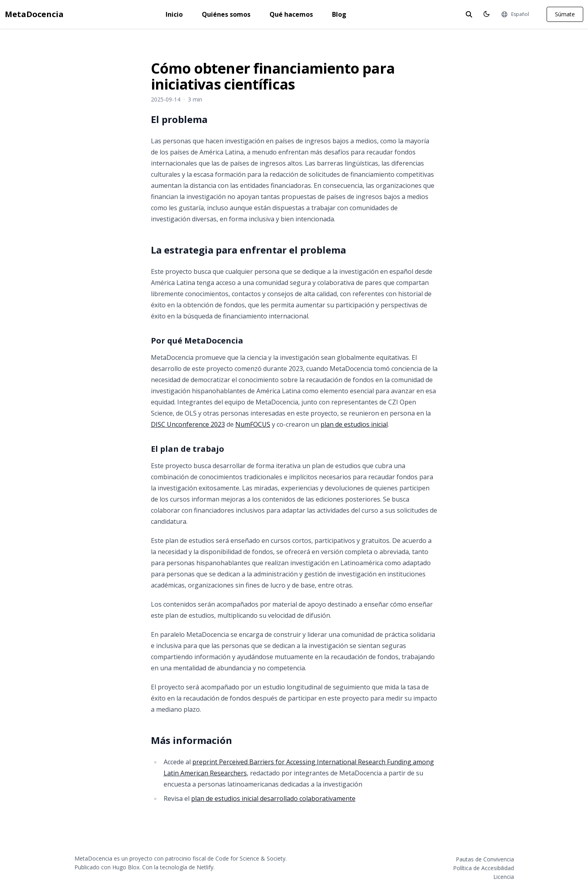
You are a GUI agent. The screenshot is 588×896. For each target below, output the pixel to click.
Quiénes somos (226, 14)
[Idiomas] (515, 14)
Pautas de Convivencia (485, 859)
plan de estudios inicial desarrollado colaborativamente (273, 798)
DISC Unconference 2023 (188, 424)
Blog (339, 14)
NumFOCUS (253, 424)
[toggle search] (469, 14)
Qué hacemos (291, 14)
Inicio (174, 14)
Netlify (205, 867)
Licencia (504, 877)
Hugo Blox (126, 867)
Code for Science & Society (250, 858)
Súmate (565, 14)
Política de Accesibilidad (483, 868)
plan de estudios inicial (354, 424)
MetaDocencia (34, 14)
